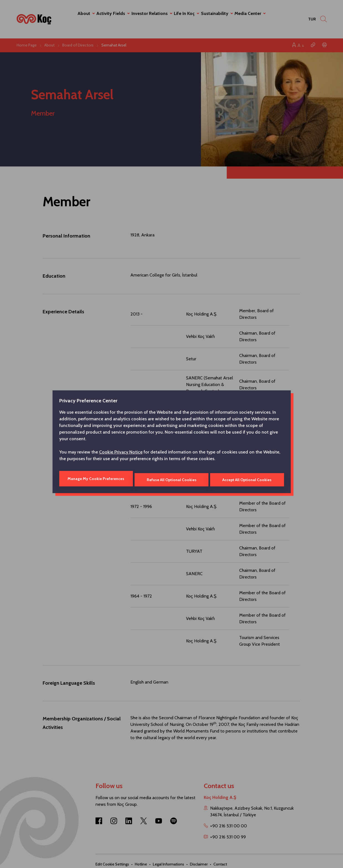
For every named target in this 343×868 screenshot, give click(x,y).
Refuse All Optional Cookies (171, 479)
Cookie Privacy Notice (121, 453)
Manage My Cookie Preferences (96, 479)
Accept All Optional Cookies (247, 479)
